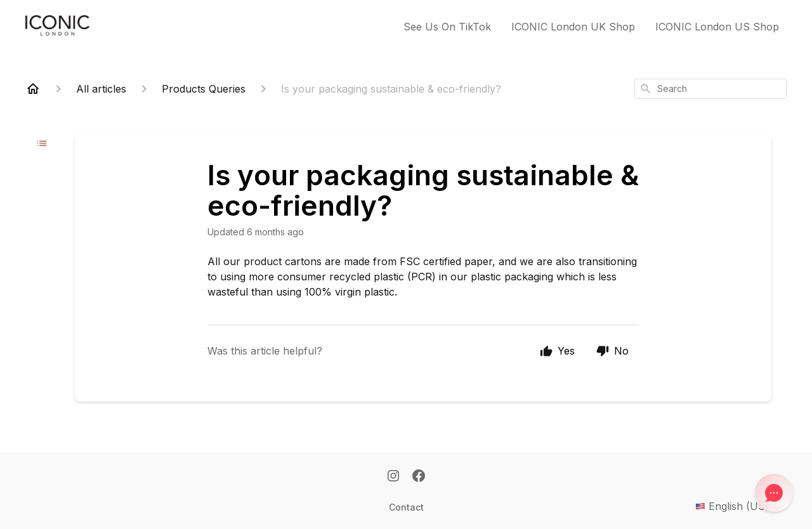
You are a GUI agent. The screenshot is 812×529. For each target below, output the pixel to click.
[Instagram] (393, 477)
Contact (406, 507)
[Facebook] (419, 477)
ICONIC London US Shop (717, 27)
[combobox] (710, 89)
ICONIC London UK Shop (573, 27)
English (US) (741, 506)
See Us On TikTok (447, 27)
